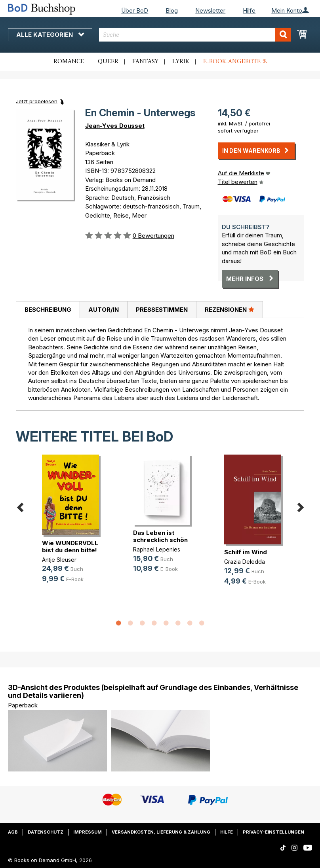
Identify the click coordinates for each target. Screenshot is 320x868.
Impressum (88, 832)
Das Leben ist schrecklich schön (160, 536)
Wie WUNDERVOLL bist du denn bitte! (70, 547)
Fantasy (145, 62)
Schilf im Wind (246, 552)
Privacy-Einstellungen (273, 832)
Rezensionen (230, 309)
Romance (69, 62)
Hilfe (249, 10)
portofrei (259, 123)
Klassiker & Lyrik (107, 144)
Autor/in (104, 310)
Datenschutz (46, 832)
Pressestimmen (162, 310)
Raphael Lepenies (157, 549)
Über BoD (135, 10)
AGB (13, 832)
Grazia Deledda (245, 562)
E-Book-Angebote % (235, 62)
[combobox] (195, 35)
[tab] (48, 310)
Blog (172, 10)
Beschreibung (48, 310)
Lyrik (181, 62)
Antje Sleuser (59, 560)
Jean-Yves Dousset (115, 126)
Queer (108, 62)
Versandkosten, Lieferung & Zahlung (161, 832)
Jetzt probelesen (37, 101)
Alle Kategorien (50, 35)
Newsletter (210, 10)
